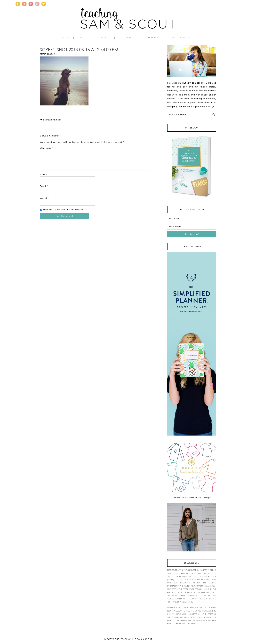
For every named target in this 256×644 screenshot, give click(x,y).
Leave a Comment (52, 120)
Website (45, 198)
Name (44, 174)
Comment (47, 148)
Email (44, 186)
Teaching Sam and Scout (128, 17)
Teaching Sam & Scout (139, 639)
